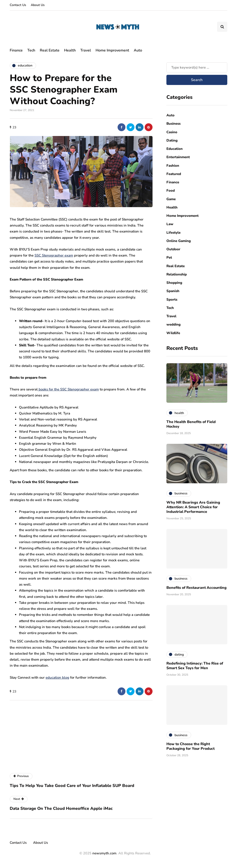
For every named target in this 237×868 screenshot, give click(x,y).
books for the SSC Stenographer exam (68, 389)
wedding (173, 324)
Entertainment (178, 157)
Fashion (173, 166)
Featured (174, 174)
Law (170, 224)
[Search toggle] (222, 27)
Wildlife (173, 333)
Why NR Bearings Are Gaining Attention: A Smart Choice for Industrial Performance (193, 507)
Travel (86, 50)
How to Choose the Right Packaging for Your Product (190, 746)
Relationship (177, 274)
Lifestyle (173, 233)
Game (171, 199)
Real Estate (50, 50)
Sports (172, 299)
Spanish (173, 291)
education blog (57, 677)
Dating (172, 140)
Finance (16, 50)
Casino (172, 132)
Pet (169, 257)
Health (70, 50)
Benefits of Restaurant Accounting (196, 588)
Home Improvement (112, 50)
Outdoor (173, 249)
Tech (31, 50)
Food (171, 191)
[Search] (197, 67)
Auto (138, 50)
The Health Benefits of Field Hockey (191, 424)
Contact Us (18, 5)
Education (175, 149)
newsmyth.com (104, 853)
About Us (38, 5)
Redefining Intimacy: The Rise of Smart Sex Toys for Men (195, 666)
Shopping (174, 283)
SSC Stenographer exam (54, 255)
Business (173, 124)
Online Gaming (179, 241)
